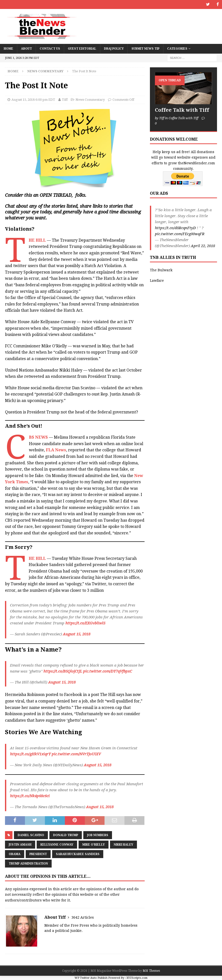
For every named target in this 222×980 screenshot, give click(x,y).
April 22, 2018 (203, 246)
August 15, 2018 (77, 634)
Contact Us (50, 48)
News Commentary (90, 100)
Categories (177, 48)
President (38, 854)
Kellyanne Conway (57, 845)
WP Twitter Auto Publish (91, 978)
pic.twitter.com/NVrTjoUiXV (76, 754)
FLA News (56, 450)
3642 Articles (83, 917)
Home (8, 48)
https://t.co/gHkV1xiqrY (30, 754)
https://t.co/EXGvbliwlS (85, 623)
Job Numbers (98, 835)
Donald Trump (66, 835)
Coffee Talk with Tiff (182, 110)
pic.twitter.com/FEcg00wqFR (180, 234)
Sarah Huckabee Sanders (78, 854)
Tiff (65, 100)
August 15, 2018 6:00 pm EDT (33, 100)
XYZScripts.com (137, 978)
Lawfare (157, 281)
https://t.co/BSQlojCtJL (63, 671)
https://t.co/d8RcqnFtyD (175, 228)
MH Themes (151, 971)
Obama (15, 854)
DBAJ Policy (114, 48)
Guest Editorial (82, 48)
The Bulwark (161, 270)
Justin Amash (20, 845)
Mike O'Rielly (94, 845)
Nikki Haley (123, 845)
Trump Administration (28, 864)
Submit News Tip (145, 48)
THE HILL (37, 240)
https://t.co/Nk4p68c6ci (30, 796)
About (26, 48)
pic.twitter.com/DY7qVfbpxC (108, 671)
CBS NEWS (38, 437)
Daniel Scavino (31, 835)
